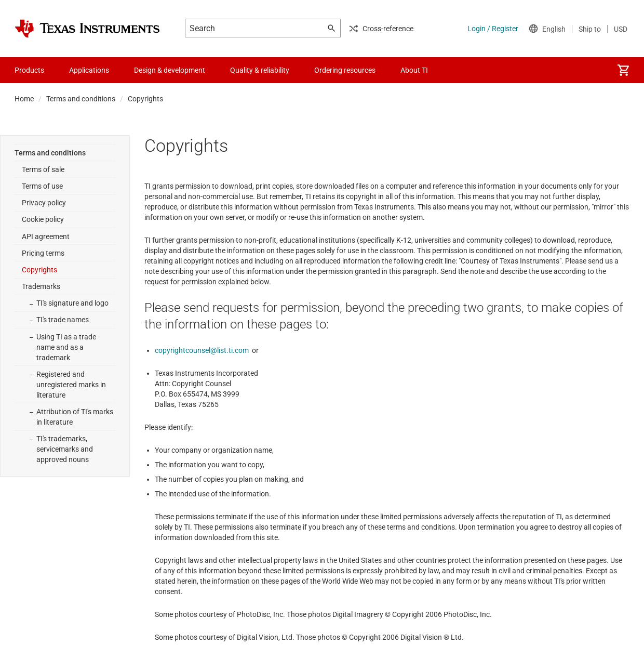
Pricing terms (43, 253)
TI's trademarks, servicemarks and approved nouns (65, 449)
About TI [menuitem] (414, 70)
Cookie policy (43, 219)
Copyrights (39, 270)
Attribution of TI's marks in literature (75, 417)
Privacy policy (44, 203)
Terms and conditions (81, 99)
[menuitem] (623, 70)
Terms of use (42, 186)
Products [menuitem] (29, 70)
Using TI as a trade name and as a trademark (66, 347)
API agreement (46, 236)
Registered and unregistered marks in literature (71, 385)
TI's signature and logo (72, 303)
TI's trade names (63, 320)
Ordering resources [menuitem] (345, 70)
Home (24, 99)
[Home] (87, 29)
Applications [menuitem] (89, 70)
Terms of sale (43, 169)
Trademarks (41, 286)
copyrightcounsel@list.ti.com (202, 350)
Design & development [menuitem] (170, 70)
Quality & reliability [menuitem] (260, 70)
